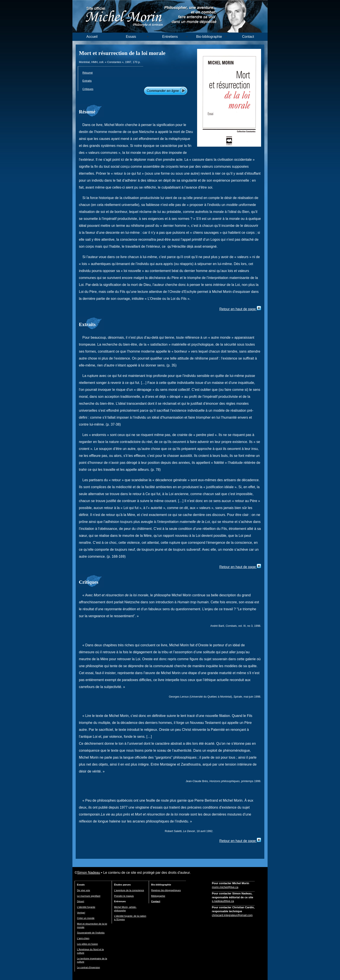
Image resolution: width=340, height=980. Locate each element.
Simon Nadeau (89, 873)
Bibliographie (158, 896)
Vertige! (81, 913)
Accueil (92, 37)
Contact (248, 37)
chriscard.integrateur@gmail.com (232, 915)
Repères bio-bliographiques (166, 890)
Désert (81, 901)
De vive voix (83, 890)
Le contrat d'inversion (88, 967)
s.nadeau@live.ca (223, 901)
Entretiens (170, 37)
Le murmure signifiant (89, 896)
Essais (131, 37)
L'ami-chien (83, 938)
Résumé (88, 73)
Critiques (88, 89)
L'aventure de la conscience (129, 890)
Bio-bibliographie (209, 37)
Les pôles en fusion (87, 944)
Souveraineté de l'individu (91, 933)
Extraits (87, 81)
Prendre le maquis (124, 896)
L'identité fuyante (86, 907)
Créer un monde (86, 918)
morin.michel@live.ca (225, 887)
